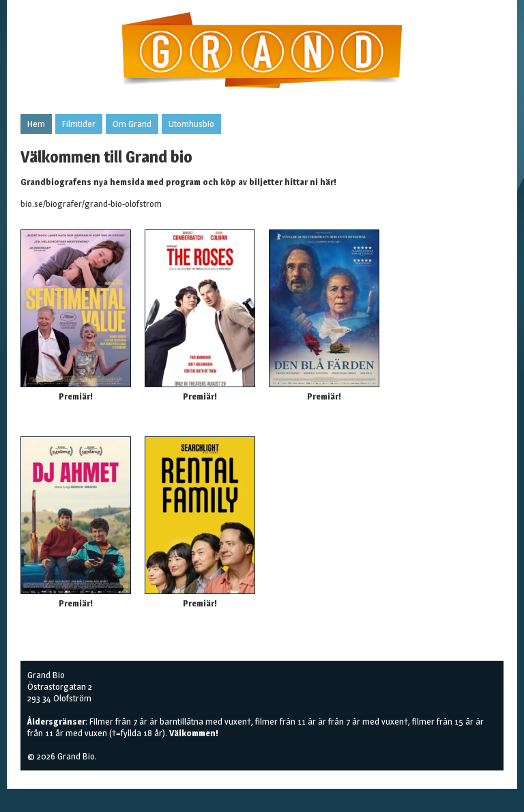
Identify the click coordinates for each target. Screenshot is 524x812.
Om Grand (132, 124)
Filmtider (79, 124)
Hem (36, 124)
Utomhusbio (191, 124)
